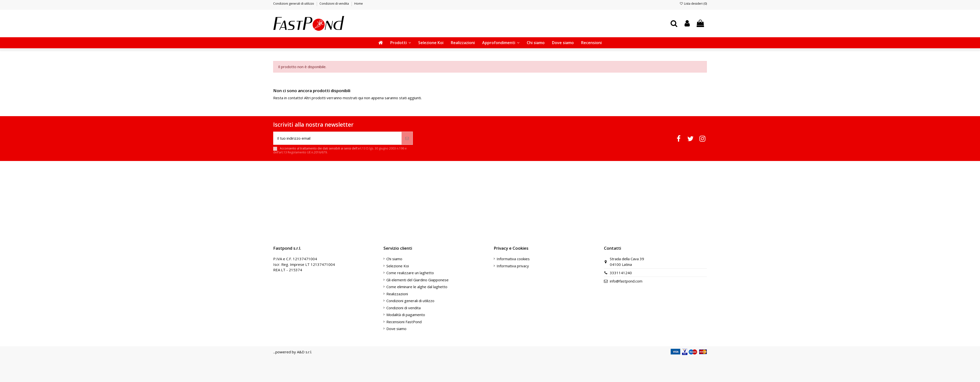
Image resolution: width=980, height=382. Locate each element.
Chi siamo (394, 259)
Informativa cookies (513, 259)
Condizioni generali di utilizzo (294, 4)
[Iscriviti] (407, 138)
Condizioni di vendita (335, 4)
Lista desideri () (693, 4)
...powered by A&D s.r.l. (293, 352)
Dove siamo (396, 329)
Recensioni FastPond (404, 322)
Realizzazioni (397, 294)
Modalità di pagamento (406, 315)
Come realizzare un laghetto (410, 273)
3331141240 (621, 273)
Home (359, 4)
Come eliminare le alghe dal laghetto (417, 287)
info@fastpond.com (626, 281)
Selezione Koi (398, 266)
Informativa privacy (513, 266)
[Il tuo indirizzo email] (337, 138)
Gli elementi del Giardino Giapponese (417, 280)
